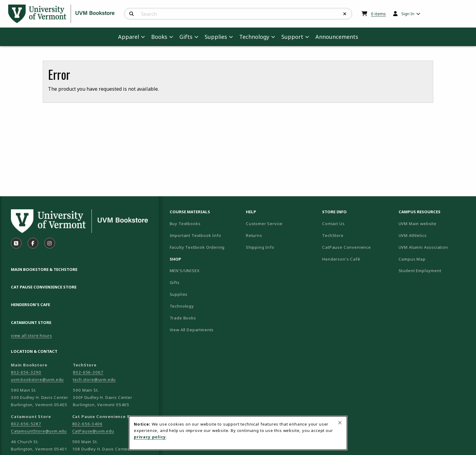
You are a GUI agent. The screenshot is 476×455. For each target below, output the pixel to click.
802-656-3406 (87, 424)
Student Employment (434, 270)
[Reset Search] (345, 14)
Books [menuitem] (159, 37)
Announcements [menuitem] (337, 37)
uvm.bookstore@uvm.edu (37, 379)
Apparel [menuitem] (129, 37)
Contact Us (333, 224)
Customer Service (264, 224)
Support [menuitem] (292, 37)
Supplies (179, 294)
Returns (254, 235)
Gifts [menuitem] (186, 37)
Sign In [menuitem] (408, 14)
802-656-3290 (26, 372)
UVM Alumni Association (434, 247)
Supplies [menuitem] (216, 37)
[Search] (132, 14)
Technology (182, 306)
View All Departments (192, 330)
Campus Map (433, 259)
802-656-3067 (88, 372)
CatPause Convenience (347, 247)
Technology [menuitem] (254, 37)
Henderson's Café (341, 259)
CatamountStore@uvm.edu (39, 431)
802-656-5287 (26, 424)
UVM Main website (434, 223)
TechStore (333, 235)
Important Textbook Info (195, 235)
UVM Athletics (434, 235)
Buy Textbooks (185, 224)
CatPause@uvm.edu (93, 431)
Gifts (175, 282)
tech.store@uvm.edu (94, 379)
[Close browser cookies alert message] (340, 423)
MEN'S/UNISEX (185, 271)
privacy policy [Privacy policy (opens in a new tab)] (150, 437)
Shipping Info (260, 247)
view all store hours (32, 335)
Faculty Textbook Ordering (197, 247)
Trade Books (183, 318)
